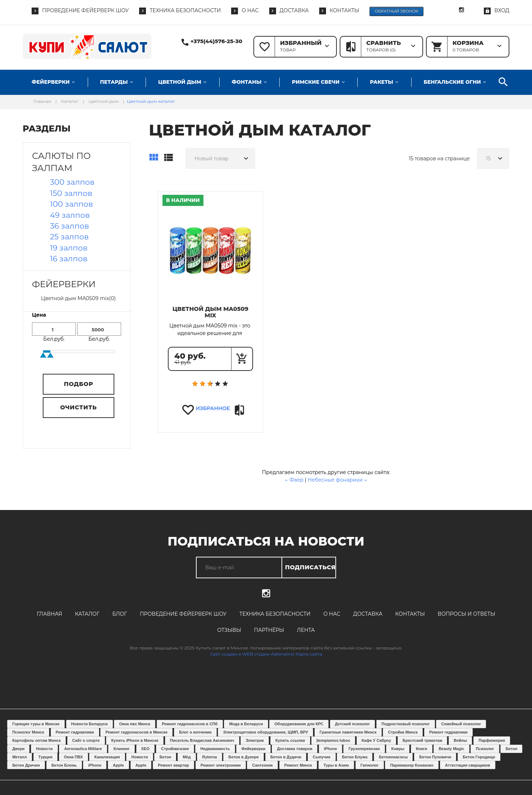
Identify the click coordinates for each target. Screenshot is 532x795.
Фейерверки (51, 82)
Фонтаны (246, 82)
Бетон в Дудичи (286, 757)
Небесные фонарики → (337, 480)
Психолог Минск (28, 732)
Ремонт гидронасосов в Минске (136, 732)
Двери (18, 749)
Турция (45, 757)
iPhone (331, 749)
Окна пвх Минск (135, 724)
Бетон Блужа (355, 757)
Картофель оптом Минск (36, 740)
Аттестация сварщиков (468, 765)
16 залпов (69, 258)
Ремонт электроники (221, 765)
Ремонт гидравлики (75, 732)
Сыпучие (322, 757)
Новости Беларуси (90, 724)
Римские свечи (316, 82)
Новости (44, 749)
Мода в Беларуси (246, 724)
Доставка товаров (295, 749)
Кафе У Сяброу (376, 740)
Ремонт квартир (173, 765)
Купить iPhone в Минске (135, 740)
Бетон (512, 749)
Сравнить (240, 411)
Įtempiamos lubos (333, 740)
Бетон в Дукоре (244, 757)
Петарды (114, 82)
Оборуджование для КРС (299, 724)
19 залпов (69, 248)
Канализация (107, 757)
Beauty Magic (451, 749)
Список (168, 158)
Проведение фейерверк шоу (183, 614)
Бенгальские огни (452, 82)
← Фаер (295, 480)
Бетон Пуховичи (435, 757)
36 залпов (70, 226)
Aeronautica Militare (83, 749)
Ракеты (382, 82)
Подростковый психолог (405, 724)
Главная (49, 614)
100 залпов (72, 204)
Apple (118, 765)
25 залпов (69, 236)
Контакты (410, 614)
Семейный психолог (461, 724)
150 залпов (71, 193)
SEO (145, 749)
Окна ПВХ (74, 757)
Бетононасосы (393, 757)
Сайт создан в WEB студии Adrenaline (252, 654)
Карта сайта (309, 654)
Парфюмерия (492, 740)
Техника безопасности (275, 614)
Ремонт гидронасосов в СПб (190, 724)
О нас (332, 614)
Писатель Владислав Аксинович (202, 740)
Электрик (255, 740)
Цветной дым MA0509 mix (210, 312)
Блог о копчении (195, 732)
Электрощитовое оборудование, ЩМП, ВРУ (266, 732)
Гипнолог (370, 765)
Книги (421, 749)
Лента (306, 630)
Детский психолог (352, 724)
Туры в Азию (336, 765)
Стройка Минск (403, 732)
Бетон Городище (479, 757)
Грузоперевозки (364, 749)
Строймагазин (175, 749)
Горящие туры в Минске (36, 724)
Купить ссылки (290, 740)
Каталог (87, 614)
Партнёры (269, 630)
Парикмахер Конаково (412, 765)
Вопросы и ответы (467, 614)
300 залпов (72, 182)
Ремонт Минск (298, 765)
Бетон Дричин (26, 765)
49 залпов (70, 215)
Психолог (485, 749)
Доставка (368, 614)
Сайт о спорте (86, 740)
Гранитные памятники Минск (348, 732)
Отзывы (229, 630)
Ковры (398, 749)
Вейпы (460, 740)
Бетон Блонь (64, 765)
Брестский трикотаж (422, 740)
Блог (120, 614)
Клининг (122, 749)
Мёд (187, 757)
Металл (20, 757)
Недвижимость (215, 749)
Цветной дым (180, 82)
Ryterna (209, 757)
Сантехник (263, 765)
